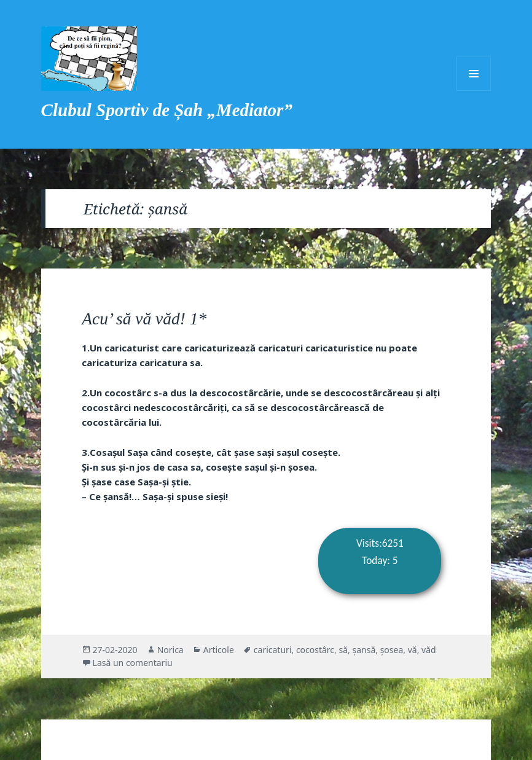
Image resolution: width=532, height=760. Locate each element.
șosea (392, 650)
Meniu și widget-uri (474, 74)
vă (413, 650)
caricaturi (273, 650)
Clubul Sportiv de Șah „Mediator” (167, 110)
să (344, 650)
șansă (364, 650)
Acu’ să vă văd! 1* (144, 319)
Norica (170, 650)
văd (429, 650)
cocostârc (315, 650)
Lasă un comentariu (133, 663)
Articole (219, 650)
